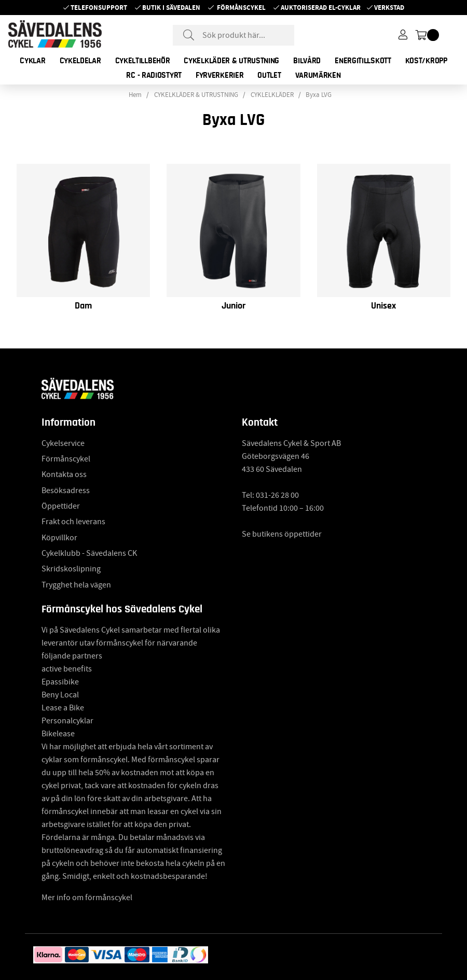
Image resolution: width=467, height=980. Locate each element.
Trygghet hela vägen (76, 585)
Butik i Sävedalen (171, 8)
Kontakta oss (64, 474)
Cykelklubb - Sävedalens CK (89, 553)
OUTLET (269, 75)
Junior (233, 306)
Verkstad (389, 8)
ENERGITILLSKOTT (363, 61)
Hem (135, 95)
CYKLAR (32, 61)
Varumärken (318, 75)
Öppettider (61, 506)
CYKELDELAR (80, 61)
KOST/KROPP (426, 61)
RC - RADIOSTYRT (154, 75)
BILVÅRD (307, 61)
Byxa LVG (319, 95)
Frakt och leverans (73, 522)
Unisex (383, 306)
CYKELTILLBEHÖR (143, 61)
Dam (83, 306)
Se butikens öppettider (282, 534)
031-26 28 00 (277, 495)
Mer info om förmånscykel (87, 898)
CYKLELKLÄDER (272, 95)
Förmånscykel (241, 8)
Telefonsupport (99, 8)
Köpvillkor (59, 538)
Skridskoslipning (71, 569)
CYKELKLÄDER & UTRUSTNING (231, 61)
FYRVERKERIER (219, 75)
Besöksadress (66, 491)
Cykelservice (63, 443)
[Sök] (233, 35)
